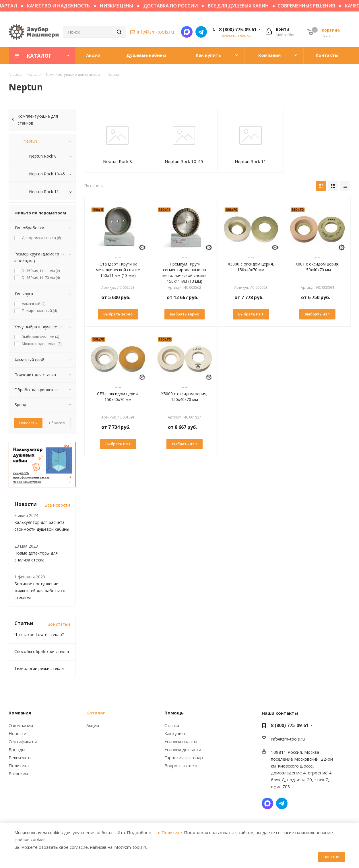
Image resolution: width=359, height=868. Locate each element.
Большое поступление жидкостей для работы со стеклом (40, 591)
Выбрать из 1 (251, 314)
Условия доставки (183, 749)
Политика (19, 766)
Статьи (172, 725)
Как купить (175, 733)
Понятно (331, 857)
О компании (21, 725)
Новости (18, 733)
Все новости (57, 505)
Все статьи (59, 624)
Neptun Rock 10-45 (184, 161)
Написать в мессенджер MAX (187, 32)
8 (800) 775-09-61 (238, 30)
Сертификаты (23, 741)
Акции (93, 725)
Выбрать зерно (118, 314)
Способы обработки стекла (42, 651)
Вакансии (18, 774)
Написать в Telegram (201, 32)
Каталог (96, 713)
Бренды (17, 749)
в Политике (170, 832)
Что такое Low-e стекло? (39, 634)
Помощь (174, 713)
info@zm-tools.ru (155, 32)
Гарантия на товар (184, 757)
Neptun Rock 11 (251, 161)
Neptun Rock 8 (118, 161)
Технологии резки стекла (39, 668)
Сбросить (58, 423)
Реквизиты (20, 757)
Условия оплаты (181, 741)
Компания (20, 713)
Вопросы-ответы (182, 766)
